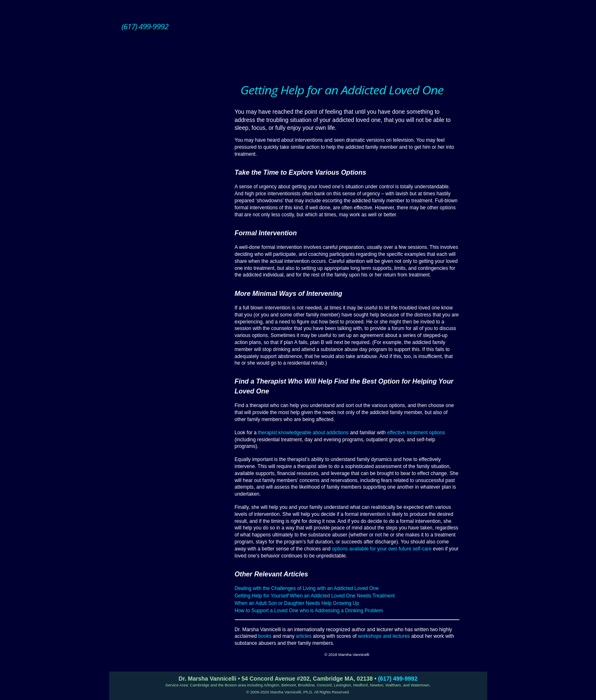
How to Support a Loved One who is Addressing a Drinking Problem (309, 611)
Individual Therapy (175, 120)
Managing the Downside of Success (175, 187)
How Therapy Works (171, 111)
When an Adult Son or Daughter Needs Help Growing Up (297, 603)
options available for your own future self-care (382, 549)
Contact (171, 276)
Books (175, 228)
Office (171, 266)
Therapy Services (171, 101)
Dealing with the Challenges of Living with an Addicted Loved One (307, 588)
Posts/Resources (175, 255)
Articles (175, 237)
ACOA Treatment (175, 147)
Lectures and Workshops (175, 246)
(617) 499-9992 (398, 679)
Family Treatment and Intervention (175, 166)
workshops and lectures (384, 636)
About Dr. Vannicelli (171, 219)
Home (171, 91)
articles (304, 636)
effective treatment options (416, 433)
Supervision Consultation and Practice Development (171, 205)
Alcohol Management (175, 157)
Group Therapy (175, 138)
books (265, 636)
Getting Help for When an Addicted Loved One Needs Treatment (315, 596)
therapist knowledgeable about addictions (303, 433)
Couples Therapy (175, 129)
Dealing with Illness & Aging (175, 175)
